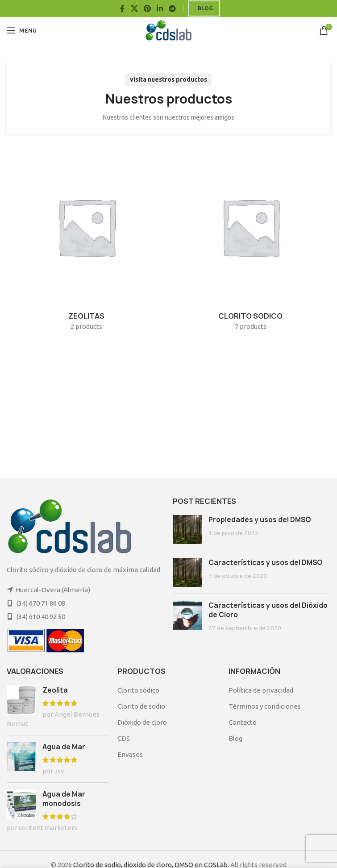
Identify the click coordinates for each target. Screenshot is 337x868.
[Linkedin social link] (160, 8)
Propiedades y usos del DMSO (260, 520)
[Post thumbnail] (187, 530)
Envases (130, 754)
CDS (124, 738)
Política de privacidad (261, 690)
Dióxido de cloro (142, 722)
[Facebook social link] (122, 8)
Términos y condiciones (265, 706)
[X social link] (134, 8)
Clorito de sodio (141, 706)
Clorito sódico (138, 690)
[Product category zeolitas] (87, 242)
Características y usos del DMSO (266, 563)
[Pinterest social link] (147, 8)
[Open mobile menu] (22, 30)
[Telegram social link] (173, 8)
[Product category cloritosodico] (251, 242)
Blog (205, 8)
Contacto (243, 722)
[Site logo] (168, 30)
